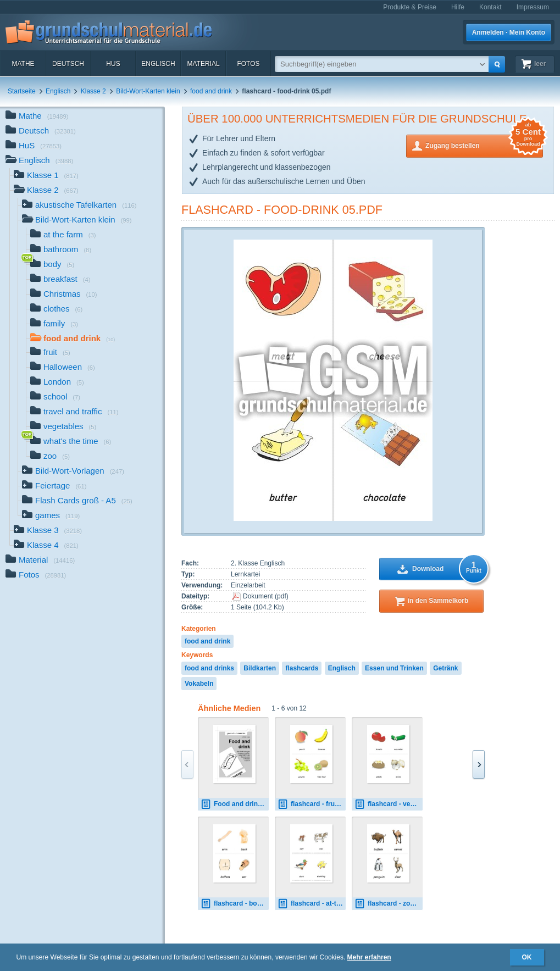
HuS (113, 64)
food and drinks (209, 668)
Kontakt (490, 7)
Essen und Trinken (394, 668)
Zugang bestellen (484, 145)
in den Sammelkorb (438, 601)
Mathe (23, 64)
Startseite (22, 91)
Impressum (533, 7)
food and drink (211, 91)
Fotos (248, 64)
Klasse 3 (48, 531)
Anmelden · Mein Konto (509, 32)
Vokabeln (199, 684)
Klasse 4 (46, 546)
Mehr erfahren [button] (369, 957)
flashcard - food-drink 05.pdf (282, 210)
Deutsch (68, 64)
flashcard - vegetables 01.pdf (389, 804)
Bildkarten (260, 668)
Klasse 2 (93, 91)
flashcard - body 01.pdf (235, 904)
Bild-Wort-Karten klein (148, 91)
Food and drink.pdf (235, 804)
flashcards (302, 668)
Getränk (445, 668)
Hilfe (458, 7)
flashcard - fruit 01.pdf (312, 804)
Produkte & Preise (410, 7)
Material (203, 64)
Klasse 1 (46, 176)
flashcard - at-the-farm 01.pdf (312, 904)
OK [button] (527, 957)
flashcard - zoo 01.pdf (389, 904)
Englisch (158, 64)
